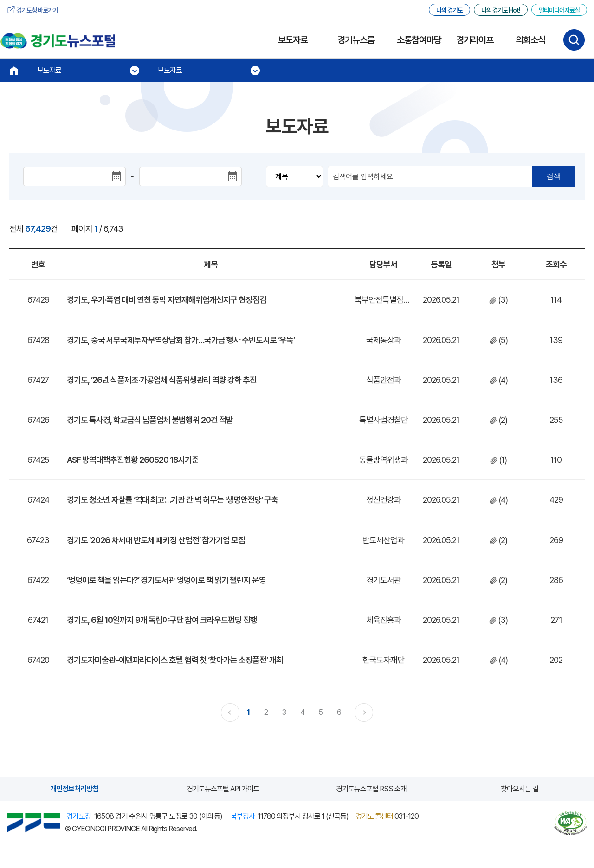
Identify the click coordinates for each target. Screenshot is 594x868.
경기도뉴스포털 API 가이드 (223, 789)
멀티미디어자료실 (559, 10)
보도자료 (293, 40)
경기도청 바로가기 (37, 10)
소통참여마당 (419, 40)
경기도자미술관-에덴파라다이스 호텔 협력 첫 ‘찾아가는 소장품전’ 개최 (175, 660)
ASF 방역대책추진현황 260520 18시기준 (133, 460)
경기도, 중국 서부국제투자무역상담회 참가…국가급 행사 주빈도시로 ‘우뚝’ (181, 340)
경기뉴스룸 (356, 40)
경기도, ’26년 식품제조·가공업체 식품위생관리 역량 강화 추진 (162, 380)
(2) (498, 420)
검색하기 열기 (574, 40)
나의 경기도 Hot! (501, 10)
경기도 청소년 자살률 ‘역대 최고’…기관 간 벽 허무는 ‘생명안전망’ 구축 (172, 500)
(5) (499, 340)
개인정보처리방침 (74, 789)
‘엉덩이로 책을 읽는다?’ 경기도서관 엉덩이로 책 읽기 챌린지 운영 (166, 580)
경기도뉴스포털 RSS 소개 (371, 789)
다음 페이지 (364, 713)
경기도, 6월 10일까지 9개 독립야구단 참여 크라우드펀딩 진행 (162, 620)
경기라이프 (475, 40)
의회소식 (530, 40)
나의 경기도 (449, 10)
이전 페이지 (230, 713)
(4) (499, 380)
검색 (554, 176)
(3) (498, 300)
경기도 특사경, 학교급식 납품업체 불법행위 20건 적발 (150, 420)
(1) (498, 460)
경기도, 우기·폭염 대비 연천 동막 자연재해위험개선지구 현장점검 (167, 300)
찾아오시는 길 (520, 789)
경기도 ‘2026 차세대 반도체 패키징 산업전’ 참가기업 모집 (156, 540)
